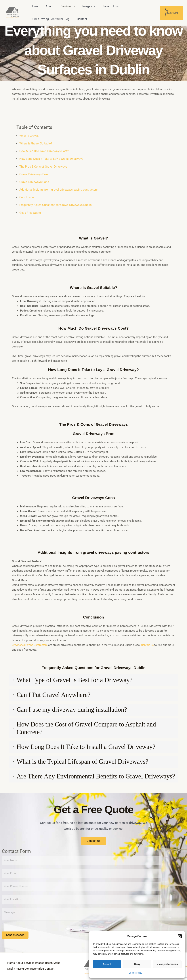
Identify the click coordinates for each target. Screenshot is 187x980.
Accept (107, 964)
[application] (70, 6)
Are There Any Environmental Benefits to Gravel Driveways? (96, 776)
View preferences (167, 964)
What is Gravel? (29, 136)
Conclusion (27, 197)
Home (11, 961)
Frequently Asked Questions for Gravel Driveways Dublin (56, 205)
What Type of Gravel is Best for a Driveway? (75, 680)
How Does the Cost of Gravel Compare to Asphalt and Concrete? (86, 728)
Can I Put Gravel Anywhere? (54, 695)
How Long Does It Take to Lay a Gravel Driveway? (51, 159)
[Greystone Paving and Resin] (12, 12)
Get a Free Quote (30, 213)
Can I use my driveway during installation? (72, 710)
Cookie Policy (135, 973)
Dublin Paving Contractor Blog (45, 967)
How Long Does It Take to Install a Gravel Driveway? (86, 747)
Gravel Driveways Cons (34, 182)
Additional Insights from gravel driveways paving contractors (58, 190)
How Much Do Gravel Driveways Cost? (44, 151)
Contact (12, 972)
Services (34, 961)
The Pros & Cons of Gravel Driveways (43, 167)
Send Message (15, 935)
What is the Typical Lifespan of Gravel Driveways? (82, 762)
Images (46, 961)
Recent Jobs (15, 967)
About (22, 961)
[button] (180, 936)
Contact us (150, 645)
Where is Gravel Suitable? (36, 143)
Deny (137, 964)
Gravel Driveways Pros (34, 174)
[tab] (93, 680)
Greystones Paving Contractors (31, 645)
